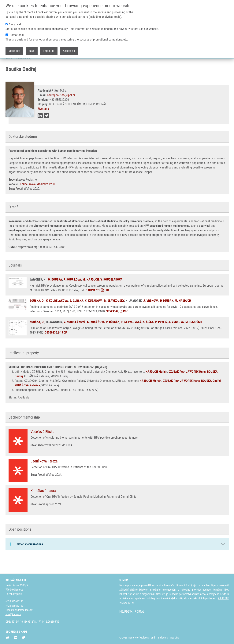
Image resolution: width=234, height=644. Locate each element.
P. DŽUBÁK (167, 316)
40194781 (94, 305)
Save (32, 47)
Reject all (49, 47)
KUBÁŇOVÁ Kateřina (27, 400)
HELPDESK (126, 612)
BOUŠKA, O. (37, 316)
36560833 (51, 347)
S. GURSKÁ (76, 316)
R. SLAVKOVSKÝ (114, 316)
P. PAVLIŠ (161, 337)
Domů (9, 73)
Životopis (43, 124)
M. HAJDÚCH (91, 294)
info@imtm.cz (13, 614)
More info (14, 47)
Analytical (15, 20)
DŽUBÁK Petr (177, 387)
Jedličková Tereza (44, 476)
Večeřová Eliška (43, 447)
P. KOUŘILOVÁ (72, 294)
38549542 (112, 326)
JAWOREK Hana (196, 387)
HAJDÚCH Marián (156, 387)
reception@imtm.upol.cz (19, 610)
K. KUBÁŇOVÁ (94, 316)
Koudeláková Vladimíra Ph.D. (38, 199)
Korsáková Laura (43, 506)
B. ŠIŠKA (148, 337)
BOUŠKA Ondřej (211, 396)
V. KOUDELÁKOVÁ (111, 294)
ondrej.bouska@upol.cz (61, 110)
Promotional (16, 31)
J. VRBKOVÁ (151, 316)
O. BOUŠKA (55, 294)
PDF (105, 305)
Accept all (69, 47)
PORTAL (140, 612)
